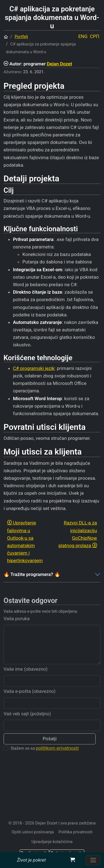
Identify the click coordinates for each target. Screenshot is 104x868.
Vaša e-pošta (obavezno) (30, 700)
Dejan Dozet (59, 64)
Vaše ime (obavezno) (26, 677)
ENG (83, 36)
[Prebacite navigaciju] (93, 860)
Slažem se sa (45, 757)
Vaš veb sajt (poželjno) (27, 722)
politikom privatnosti (57, 757)
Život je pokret (31, 860)
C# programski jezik (34, 368)
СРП (95, 36)
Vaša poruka (17, 627)
